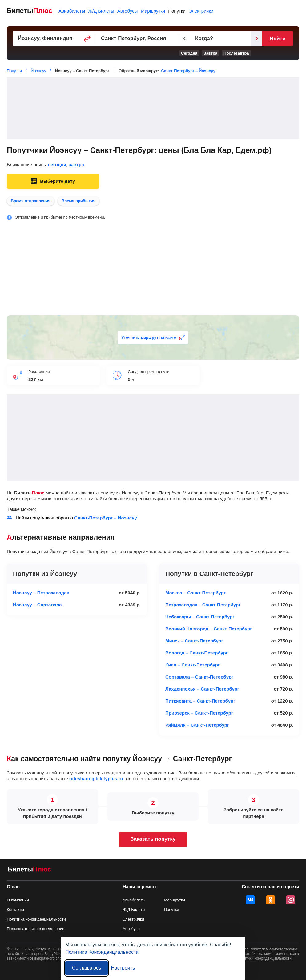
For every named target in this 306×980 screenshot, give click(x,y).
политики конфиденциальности (265, 958)
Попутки (177, 11)
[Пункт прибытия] (138, 39)
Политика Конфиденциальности (102, 952)
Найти (278, 39)
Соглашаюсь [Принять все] (87, 968)
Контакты (15, 910)
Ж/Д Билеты (101, 11)
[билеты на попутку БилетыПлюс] (30, 870)
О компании (18, 900)
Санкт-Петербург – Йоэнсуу (188, 71)
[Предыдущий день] (185, 39)
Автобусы (128, 11)
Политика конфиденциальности (36, 919)
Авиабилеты (72, 11)
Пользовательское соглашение (36, 929)
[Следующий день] (257, 39)
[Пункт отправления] (54, 39)
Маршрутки (153, 11)
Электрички (201, 11)
